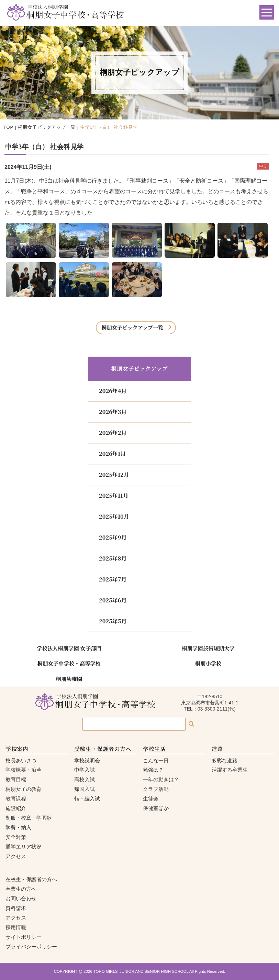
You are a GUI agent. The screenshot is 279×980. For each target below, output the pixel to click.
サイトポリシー (24, 937)
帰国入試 (85, 789)
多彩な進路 (225, 760)
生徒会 (151, 799)
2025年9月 (113, 537)
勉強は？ (153, 770)
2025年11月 (114, 495)
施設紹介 (16, 808)
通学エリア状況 (24, 847)
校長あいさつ (21, 760)
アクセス (16, 856)
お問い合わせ (21, 898)
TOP (8, 127)
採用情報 (16, 927)
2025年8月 (113, 558)
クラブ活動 (156, 789)
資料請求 (16, 908)
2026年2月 (113, 433)
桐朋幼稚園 (69, 679)
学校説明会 (87, 760)
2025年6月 (113, 600)
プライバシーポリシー (31, 947)
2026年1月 (112, 454)
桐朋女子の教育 (24, 789)
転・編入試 (87, 799)
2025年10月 (114, 516)
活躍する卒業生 (230, 770)
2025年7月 (113, 579)
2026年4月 (113, 391)
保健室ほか (156, 808)
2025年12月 (114, 475)
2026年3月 (113, 412)
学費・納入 (18, 827)
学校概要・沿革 (24, 770)
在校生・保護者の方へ (31, 879)
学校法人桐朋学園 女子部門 (69, 648)
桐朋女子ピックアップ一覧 (47, 127)
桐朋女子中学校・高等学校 (69, 663)
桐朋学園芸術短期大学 (208, 648)
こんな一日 (156, 760)
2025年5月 (113, 621)
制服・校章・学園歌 (29, 818)
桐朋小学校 (208, 663)
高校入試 (85, 779)
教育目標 (16, 779)
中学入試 (85, 770)
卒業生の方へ (21, 889)
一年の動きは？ (161, 779)
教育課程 (16, 799)
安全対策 (16, 837)
